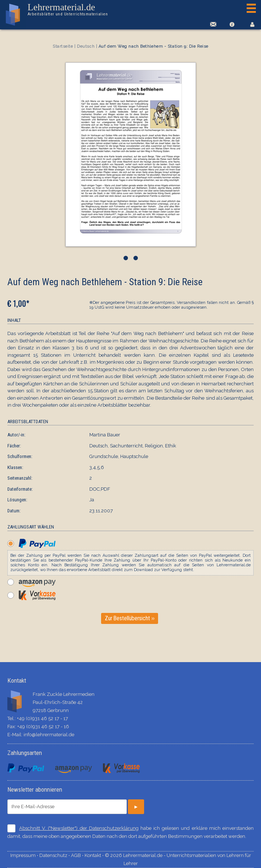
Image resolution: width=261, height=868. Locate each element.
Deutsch (86, 46)
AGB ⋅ (78, 855)
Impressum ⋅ (25, 855)
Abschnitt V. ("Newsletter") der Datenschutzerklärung (79, 828)
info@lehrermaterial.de (49, 735)
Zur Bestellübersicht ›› (130, 618)
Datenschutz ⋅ (55, 855)
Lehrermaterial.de (67, 10)
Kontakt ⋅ (95, 855)
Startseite (63, 46)
